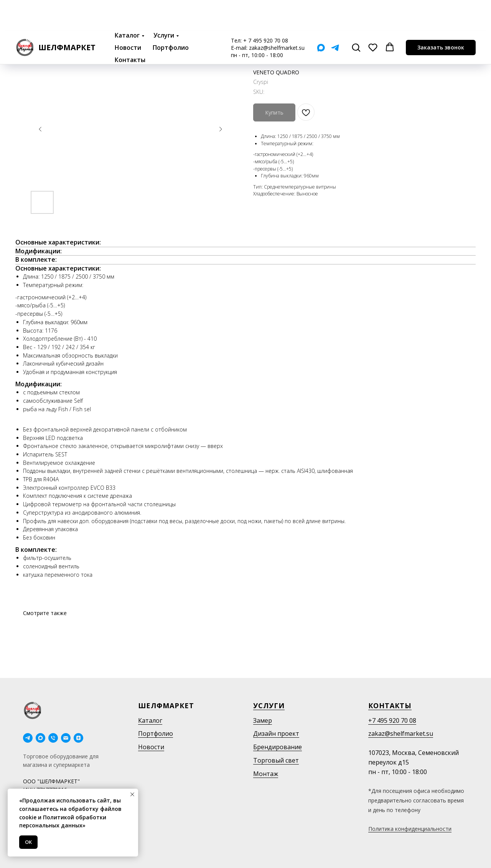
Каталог (127, 4)
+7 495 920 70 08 (392, 720)
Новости (128, 16)
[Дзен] (78, 738)
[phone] (53, 738)
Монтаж (266, 774)
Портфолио (171, 16)
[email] (66, 738)
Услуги (164, 4)
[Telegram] (335, 17)
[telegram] (28, 738)
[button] (356, 16)
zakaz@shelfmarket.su (277, 17)
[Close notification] (132, 794)
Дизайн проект (276, 733)
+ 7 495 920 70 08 (266, 9)
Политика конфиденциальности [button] (410, 829)
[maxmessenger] (40, 738)
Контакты (130, 29)
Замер (263, 720)
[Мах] (321, 17)
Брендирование (278, 747)
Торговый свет (276, 760)
